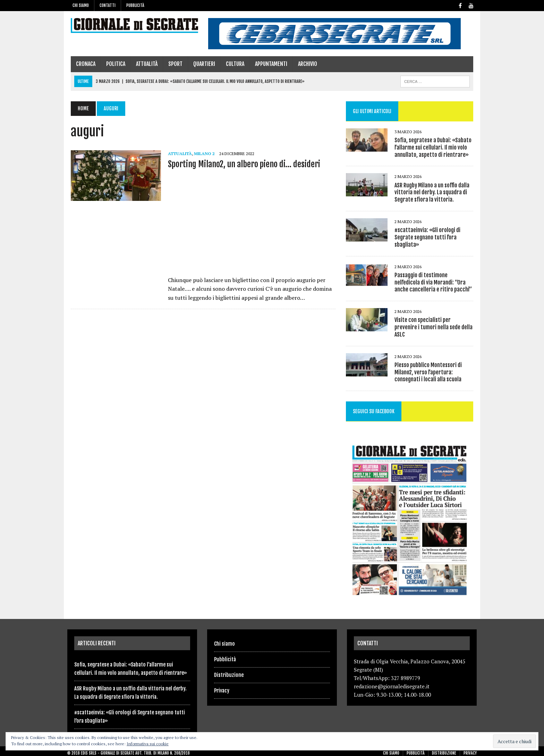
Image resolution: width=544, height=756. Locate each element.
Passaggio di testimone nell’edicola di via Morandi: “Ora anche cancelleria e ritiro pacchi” (435, 282)
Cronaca (82, 64)
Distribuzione (229, 671)
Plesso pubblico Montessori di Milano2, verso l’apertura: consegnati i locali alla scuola (429, 365)
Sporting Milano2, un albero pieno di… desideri (241, 164)
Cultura (232, 64)
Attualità (143, 64)
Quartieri (201, 64)
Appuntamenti (268, 64)
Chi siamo (81, 5)
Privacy (222, 686)
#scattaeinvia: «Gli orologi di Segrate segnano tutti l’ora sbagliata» (428, 237)
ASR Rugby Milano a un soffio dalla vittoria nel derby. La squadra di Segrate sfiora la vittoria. (433, 193)
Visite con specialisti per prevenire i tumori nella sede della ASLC (435, 324)
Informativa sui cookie (148, 744)
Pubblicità (135, 5)
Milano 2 (201, 154)
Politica (112, 64)
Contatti (108, 5)
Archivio (304, 64)
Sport (172, 64)
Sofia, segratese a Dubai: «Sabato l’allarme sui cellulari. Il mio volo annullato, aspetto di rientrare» (434, 147)
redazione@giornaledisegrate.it (392, 682)
